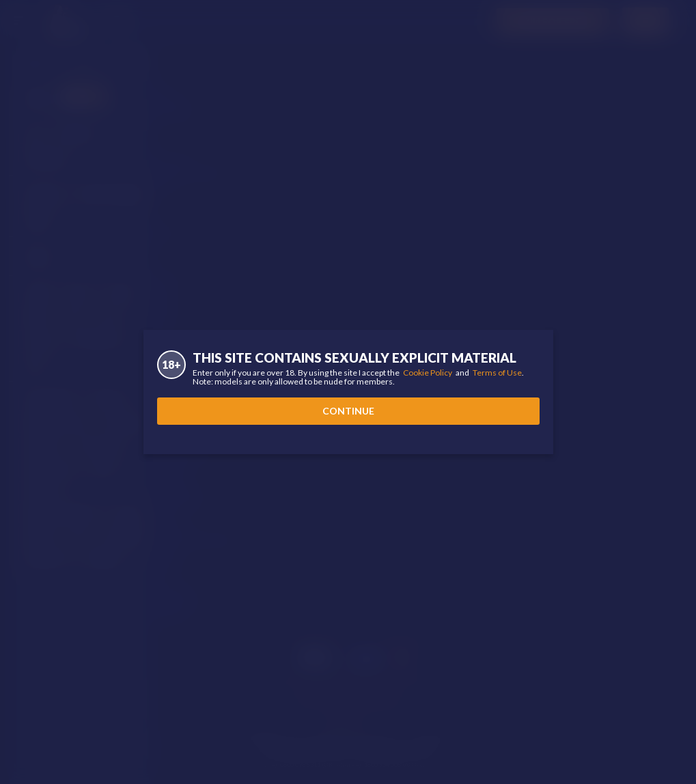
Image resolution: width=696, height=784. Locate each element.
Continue (348, 411)
